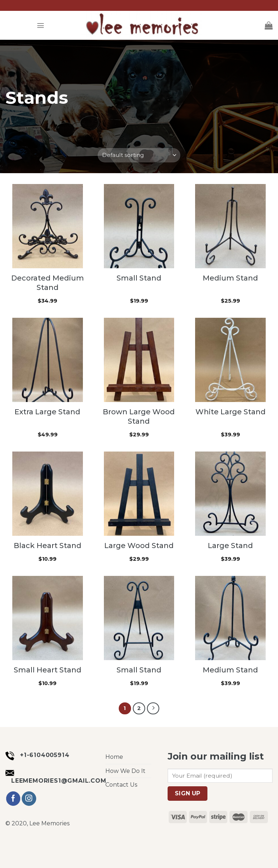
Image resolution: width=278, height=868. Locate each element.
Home (114, 757)
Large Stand (230, 546)
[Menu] (41, 25)
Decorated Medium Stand (48, 283)
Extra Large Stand (47, 412)
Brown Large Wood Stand (139, 416)
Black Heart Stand (48, 546)
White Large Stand (231, 412)
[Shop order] (139, 155)
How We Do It (125, 771)
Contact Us (121, 785)
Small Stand (139, 278)
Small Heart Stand (48, 670)
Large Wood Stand (139, 546)
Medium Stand (230, 278)
